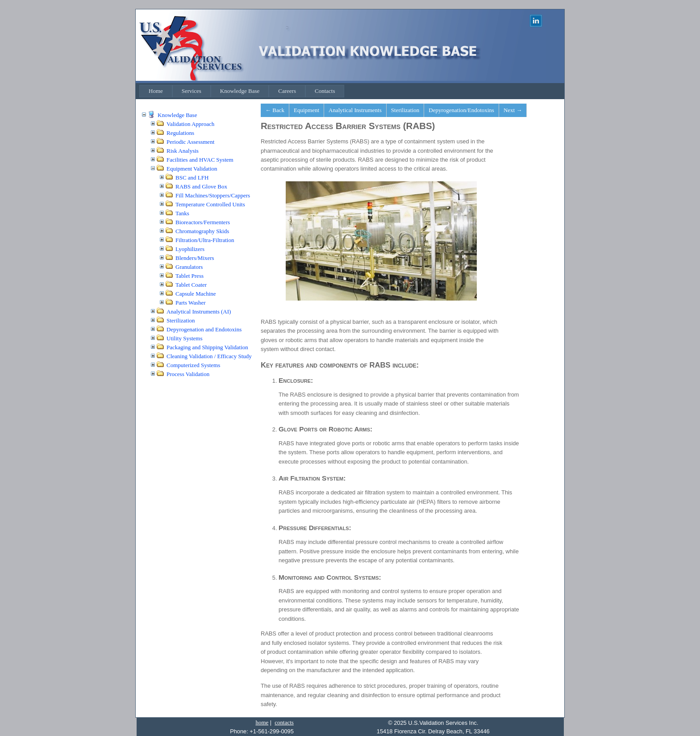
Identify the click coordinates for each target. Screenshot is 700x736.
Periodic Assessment (190, 142)
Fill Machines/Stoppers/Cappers (213, 195)
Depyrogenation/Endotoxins (461, 110)
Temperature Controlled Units (210, 204)
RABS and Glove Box (201, 186)
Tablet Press (190, 276)
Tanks (182, 213)
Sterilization (181, 320)
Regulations (180, 133)
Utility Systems (185, 338)
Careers (287, 91)
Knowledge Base (240, 91)
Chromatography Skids (202, 231)
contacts (284, 722)
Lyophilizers (190, 249)
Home (156, 91)
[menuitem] (156, 91)
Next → (513, 110)
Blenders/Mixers (195, 258)
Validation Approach (190, 124)
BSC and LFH (192, 178)
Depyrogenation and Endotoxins (204, 329)
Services (192, 91)
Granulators (189, 267)
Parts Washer (191, 303)
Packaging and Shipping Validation (207, 347)
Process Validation (188, 374)
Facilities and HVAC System (200, 160)
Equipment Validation (192, 169)
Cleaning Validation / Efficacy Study (209, 356)
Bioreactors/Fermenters (203, 222)
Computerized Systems (193, 365)
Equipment (306, 110)
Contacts (325, 91)
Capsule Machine (196, 294)
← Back (275, 110)
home (262, 722)
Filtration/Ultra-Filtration (205, 240)
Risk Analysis (183, 151)
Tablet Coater (191, 285)
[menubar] (242, 91)
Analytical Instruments (355, 110)
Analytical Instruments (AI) (199, 312)
